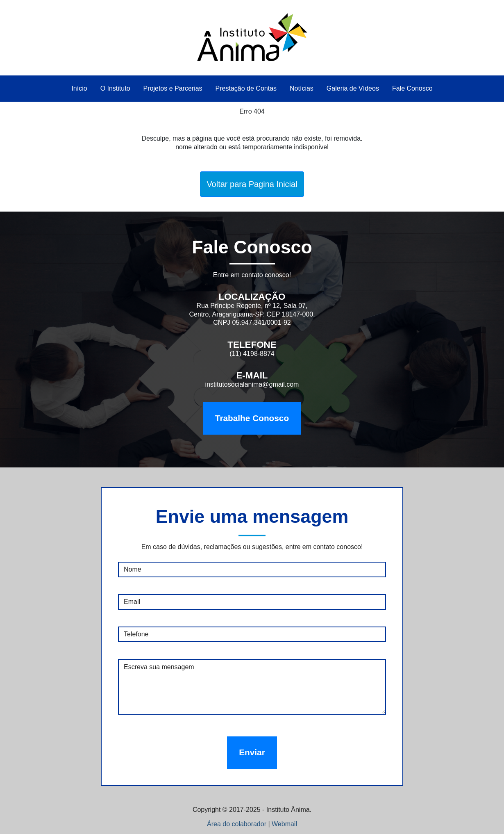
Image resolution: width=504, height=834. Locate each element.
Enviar (252, 752)
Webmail (284, 824)
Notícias (302, 88)
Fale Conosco (412, 88)
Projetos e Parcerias (173, 88)
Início (79, 88)
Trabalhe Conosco (252, 418)
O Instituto (115, 88)
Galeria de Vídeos (353, 88)
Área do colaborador (237, 824)
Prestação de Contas (246, 88)
